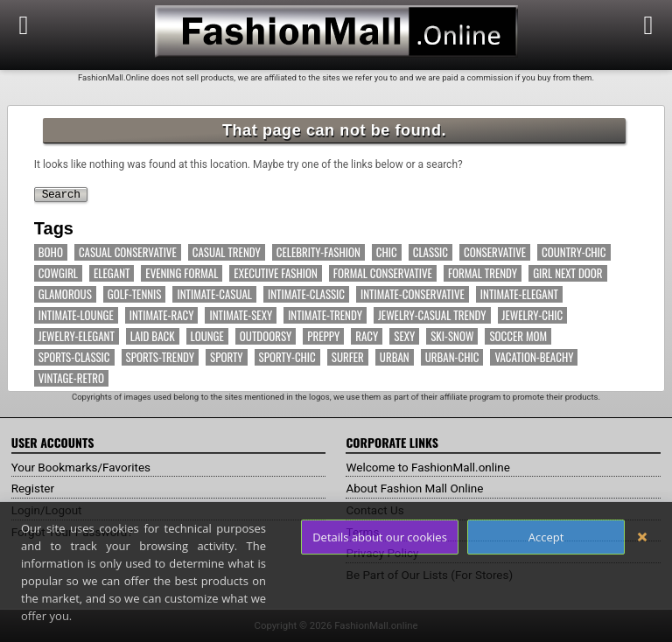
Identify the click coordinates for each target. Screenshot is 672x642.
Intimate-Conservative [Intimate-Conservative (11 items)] (413, 294)
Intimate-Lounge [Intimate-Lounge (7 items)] (76, 315)
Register (34, 488)
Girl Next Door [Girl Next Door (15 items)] (567, 273)
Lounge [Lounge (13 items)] (207, 336)
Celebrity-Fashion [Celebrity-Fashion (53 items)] (318, 252)
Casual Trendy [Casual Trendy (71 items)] (227, 252)
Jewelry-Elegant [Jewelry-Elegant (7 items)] (77, 336)
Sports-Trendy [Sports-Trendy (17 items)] (160, 357)
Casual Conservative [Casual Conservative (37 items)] (128, 252)
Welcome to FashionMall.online (431, 467)
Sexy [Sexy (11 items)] (404, 336)
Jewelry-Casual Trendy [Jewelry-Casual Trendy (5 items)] (432, 315)
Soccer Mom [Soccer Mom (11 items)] (518, 336)
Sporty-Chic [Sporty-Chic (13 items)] (287, 357)
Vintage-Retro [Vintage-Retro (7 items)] (71, 378)
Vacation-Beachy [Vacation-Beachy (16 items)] (534, 357)
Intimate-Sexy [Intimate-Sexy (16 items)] (241, 315)
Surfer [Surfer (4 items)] (348, 357)
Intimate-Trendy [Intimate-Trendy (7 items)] (325, 315)
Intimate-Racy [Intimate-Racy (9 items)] (162, 315)
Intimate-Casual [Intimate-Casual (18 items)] (214, 294)
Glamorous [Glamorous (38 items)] (65, 294)
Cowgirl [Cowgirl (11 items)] (58, 273)
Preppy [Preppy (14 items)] (323, 336)
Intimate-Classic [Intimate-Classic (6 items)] (306, 294)
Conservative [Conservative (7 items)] (495, 252)
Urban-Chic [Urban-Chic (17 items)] (452, 357)
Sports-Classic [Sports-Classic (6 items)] (74, 357)
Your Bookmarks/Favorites (84, 467)
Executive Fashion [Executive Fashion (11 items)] (276, 273)
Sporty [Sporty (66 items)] (227, 357)
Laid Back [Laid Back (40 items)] (153, 336)
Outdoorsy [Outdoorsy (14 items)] (266, 336)
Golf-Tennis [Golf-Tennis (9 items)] (135, 294)
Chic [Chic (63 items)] (387, 252)
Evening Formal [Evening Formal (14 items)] (182, 273)
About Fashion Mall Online (417, 488)
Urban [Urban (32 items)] (395, 357)
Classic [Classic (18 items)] (430, 252)
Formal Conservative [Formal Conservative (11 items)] (383, 273)
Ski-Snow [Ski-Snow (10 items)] (452, 336)
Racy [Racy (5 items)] (367, 336)
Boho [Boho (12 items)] (51, 252)
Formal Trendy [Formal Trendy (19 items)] (483, 273)
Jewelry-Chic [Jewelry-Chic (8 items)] (533, 315)
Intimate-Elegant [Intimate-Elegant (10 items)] (519, 294)
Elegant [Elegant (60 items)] (112, 273)
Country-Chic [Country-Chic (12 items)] (574, 252)
